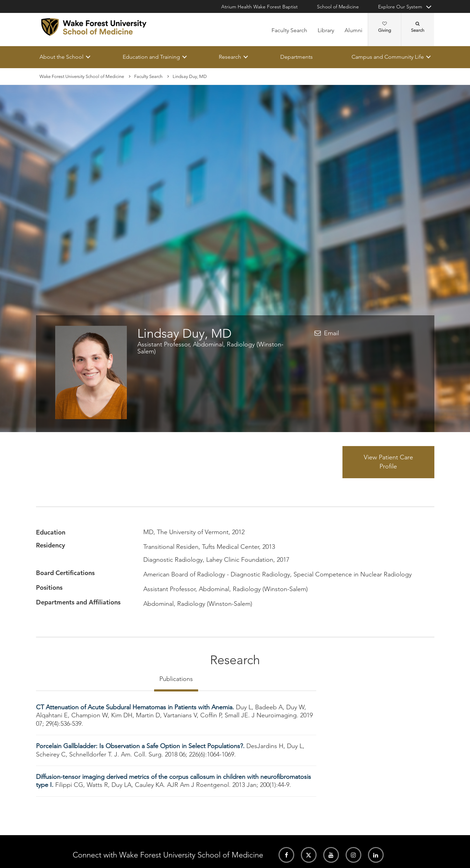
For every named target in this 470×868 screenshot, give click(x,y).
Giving (385, 27)
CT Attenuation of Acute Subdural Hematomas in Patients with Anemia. (136, 707)
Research (230, 57)
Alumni (353, 30)
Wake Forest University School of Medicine (82, 76)
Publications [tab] (176, 679)
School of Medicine (338, 7)
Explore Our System (400, 7)
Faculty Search (289, 30)
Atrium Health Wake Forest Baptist (259, 7)
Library (326, 30)
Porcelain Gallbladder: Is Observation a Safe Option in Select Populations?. (141, 746)
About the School (62, 57)
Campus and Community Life (388, 57)
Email (331, 333)
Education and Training (151, 57)
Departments (296, 57)
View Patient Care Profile (388, 462)
